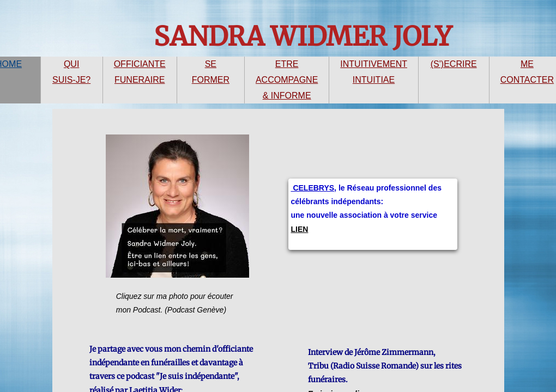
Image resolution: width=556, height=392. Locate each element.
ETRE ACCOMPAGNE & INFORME (287, 80)
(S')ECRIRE (454, 64)
